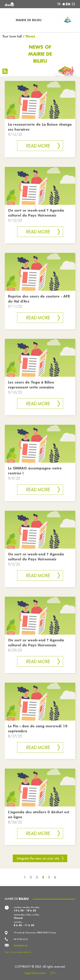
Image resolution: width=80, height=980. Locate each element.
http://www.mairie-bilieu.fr (18, 952)
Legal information (35, 973)
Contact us (20, 945)
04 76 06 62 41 (21, 939)
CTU (53, 973)
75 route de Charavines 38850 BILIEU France (35, 933)
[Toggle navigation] (7, 20)
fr (59, 4)
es (74, 4)
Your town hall (12, 36)
